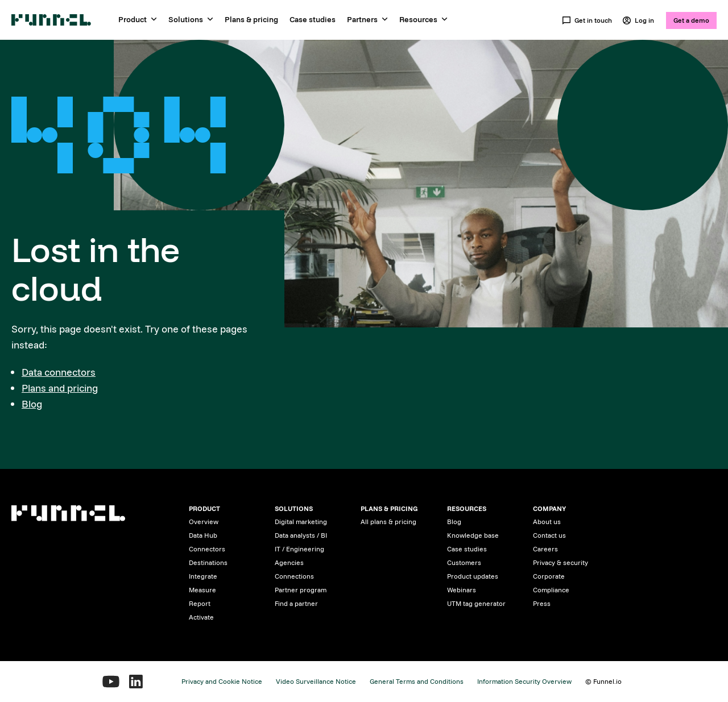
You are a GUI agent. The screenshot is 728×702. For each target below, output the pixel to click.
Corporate (549, 576)
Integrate (203, 576)
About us (547, 522)
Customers (464, 562)
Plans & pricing (251, 19)
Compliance (551, 590)
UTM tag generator (476, 603)
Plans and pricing (60, 388)
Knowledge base (473, 535)
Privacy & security (561, 562)
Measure (202, 590)
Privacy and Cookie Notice (222, 681)
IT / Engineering (299, 549)
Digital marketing (301, 522)
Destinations (208, 562)
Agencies (289, 562)
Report (200, 603)
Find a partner (296, 603)
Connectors (207, 549)
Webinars (462, 590)
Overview (204, 522)
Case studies (313, 19)
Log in (638, 20)
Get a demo (691, 20)
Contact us (549, 535)
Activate (201, 617)
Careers (545, 549)
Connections (294, 576)
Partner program (301, 590)
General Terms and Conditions (417, 681)
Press (542, 603)
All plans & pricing (388, 522)
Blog (32, 404)
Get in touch (587, 20)
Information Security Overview (524, 681)
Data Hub (203, 535)
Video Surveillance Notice (316, 681)
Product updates (473, 576)
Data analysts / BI (301, 535)
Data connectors (59, 372)
